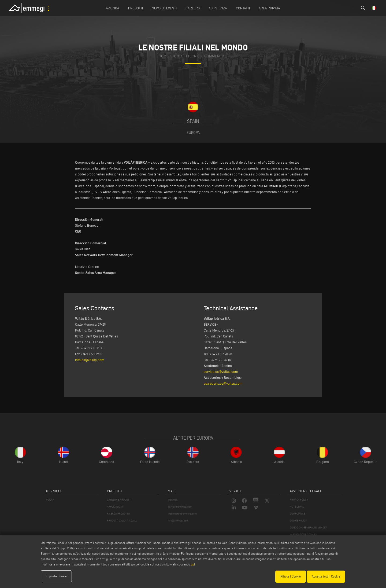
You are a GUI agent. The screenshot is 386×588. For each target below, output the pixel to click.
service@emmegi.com (180, 507)
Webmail (173, 500)
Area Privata (269, 8)
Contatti (243, 8)
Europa (193, 133)
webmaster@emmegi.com (182, 514)
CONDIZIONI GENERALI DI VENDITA (309, 528)
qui (193, 565)
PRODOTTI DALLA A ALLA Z (122, 521)
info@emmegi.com (178, 521)
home (164, 56)
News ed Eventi (164, 8)
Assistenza (218, 8)
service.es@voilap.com (221, 372)
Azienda (113, 8)
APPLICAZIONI (115, 507)
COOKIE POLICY (298, 521)
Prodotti (136, 8)
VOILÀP (50, 500)
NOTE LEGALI (297, 507)
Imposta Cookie (56, 576)
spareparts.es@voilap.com (223, 383)
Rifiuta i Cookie (291, 576)
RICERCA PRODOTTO (118, 514)
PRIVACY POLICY (299, 500)
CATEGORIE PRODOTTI (119, 500)
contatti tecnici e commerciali (199, 56)
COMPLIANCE (297, 514)
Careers (193, 8)
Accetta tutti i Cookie (326, 576)
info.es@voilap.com (90, 360)
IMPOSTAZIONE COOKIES (303, 534)
